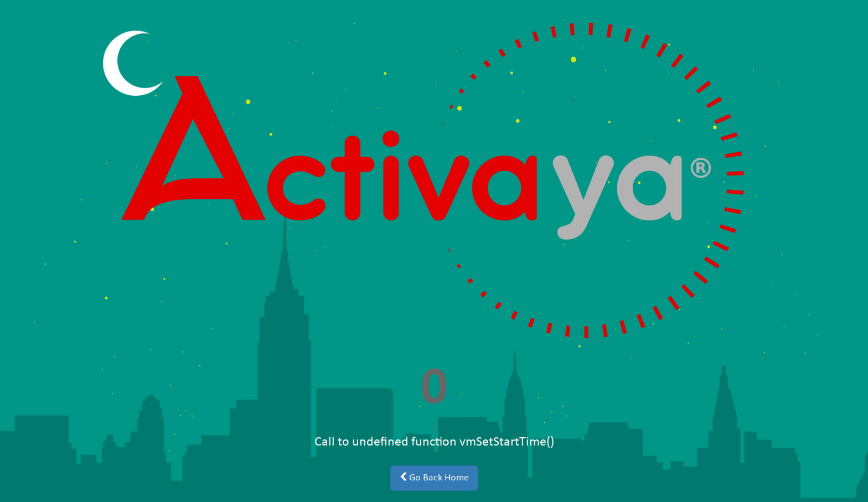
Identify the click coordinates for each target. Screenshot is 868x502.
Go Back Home (434, 478)
